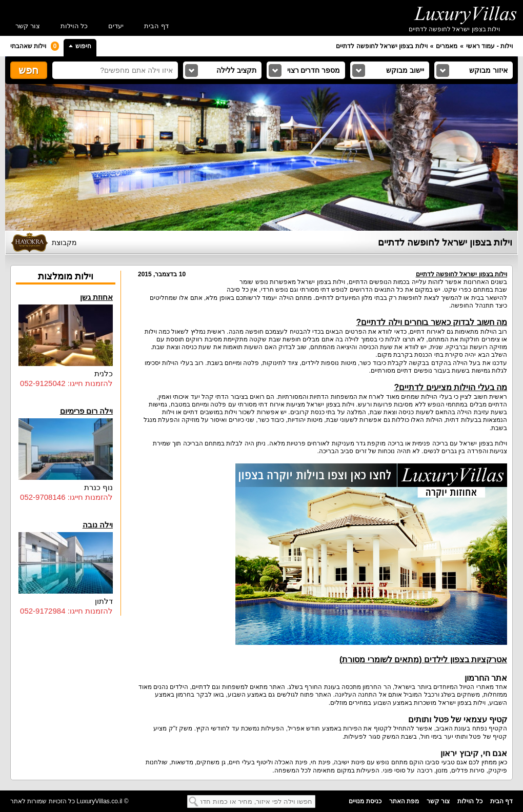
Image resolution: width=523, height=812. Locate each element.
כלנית (104, 373)
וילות (151, 332)
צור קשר (28, 26)
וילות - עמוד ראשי (489, 46)
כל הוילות (74, 26)
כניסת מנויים (365, 801)
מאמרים (447, 46)
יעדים (116, 26)
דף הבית (156, 26)
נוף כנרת (98, 487)
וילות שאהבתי (35, 46)
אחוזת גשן (66, 329)
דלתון (104, 601)
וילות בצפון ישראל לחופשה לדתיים (381, 46)
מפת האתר (404, 801)
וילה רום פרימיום (66, 443)
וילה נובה (66, 557)
